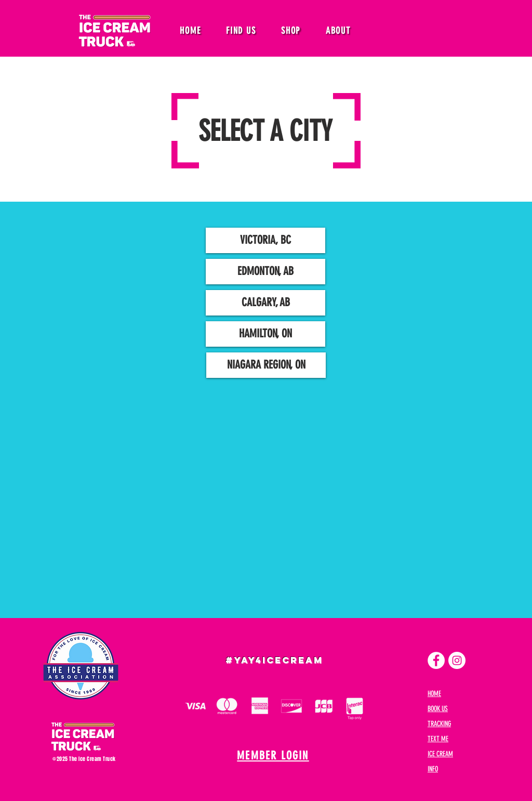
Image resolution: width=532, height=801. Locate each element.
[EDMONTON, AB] (265, 272)
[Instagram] (457, 660)
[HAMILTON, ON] (265, 334)
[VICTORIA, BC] (265, 240)
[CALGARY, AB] (265, 303)
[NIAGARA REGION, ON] (266, 365)
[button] (241, 31)
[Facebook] (436, 660)
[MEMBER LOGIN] (274, 756)
